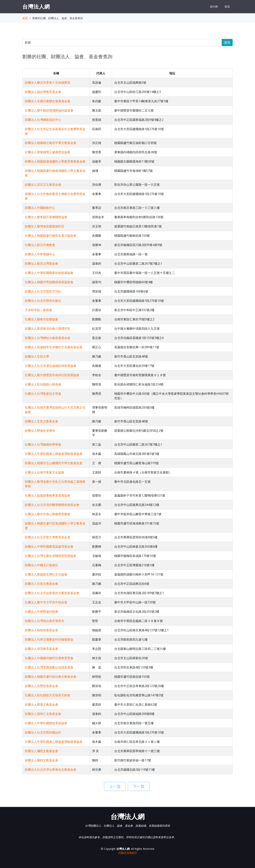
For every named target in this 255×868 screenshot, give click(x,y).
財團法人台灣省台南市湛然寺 (45, 621)
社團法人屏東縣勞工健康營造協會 (48, 152)
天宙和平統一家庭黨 (38, 310)
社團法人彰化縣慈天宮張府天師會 (48, 695)
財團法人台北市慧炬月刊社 (43, 291)
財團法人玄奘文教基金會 (41, 421)
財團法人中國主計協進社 (41, 565)
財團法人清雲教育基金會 (41, 649)
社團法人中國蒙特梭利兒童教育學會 (49, 658)
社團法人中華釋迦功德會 (41, 612)
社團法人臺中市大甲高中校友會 (46, 602)
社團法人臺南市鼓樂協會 (41, 319)
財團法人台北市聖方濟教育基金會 (48, 537)
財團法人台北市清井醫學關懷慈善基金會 (52, 505)
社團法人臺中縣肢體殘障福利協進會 (49, 110)
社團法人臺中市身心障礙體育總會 (48, 514)
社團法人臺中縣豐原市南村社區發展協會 (52, 375)
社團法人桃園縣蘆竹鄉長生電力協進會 (51, 236)
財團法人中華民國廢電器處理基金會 (49, 546)
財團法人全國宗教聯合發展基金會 (48, 101)
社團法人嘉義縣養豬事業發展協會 (48, 495)
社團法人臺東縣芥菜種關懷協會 (46, 217)
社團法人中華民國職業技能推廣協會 (49, 273)
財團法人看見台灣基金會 (41, 263)
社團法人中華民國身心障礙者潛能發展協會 (54, 454)
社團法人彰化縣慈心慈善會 (43, 384)
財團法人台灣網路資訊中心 (43, 120)
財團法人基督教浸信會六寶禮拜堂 (48, 329)
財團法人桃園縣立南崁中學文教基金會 (51, 143)
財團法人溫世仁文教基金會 (43, 714)
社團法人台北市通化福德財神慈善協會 (51, 366)
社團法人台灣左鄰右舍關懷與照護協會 (51, 556)
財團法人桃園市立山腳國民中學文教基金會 (54, 463)
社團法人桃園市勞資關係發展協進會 (49, 282)
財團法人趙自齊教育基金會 (43, 92)
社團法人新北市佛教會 (40, 245)
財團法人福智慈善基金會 (41, 630)
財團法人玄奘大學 (37, 356)
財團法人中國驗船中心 (40, 208)
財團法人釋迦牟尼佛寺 (40, 431)
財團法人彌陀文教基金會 (41, 751)
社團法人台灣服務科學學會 (43, 444)
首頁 (227, 7)
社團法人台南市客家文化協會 (45, 472)
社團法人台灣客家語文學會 (43, 394)
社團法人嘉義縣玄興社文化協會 (46, 574)
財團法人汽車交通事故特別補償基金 (49, 639)
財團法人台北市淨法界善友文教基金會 (51, 770)
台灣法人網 (36, 6)
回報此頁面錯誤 (127, 853)
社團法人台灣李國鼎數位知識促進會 (49, 667)
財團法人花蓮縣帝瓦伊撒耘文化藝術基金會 (54, 347)
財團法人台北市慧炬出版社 (43, 301)
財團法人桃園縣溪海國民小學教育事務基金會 (55, 161)
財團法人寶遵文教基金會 (41, 704)
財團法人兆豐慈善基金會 (41, 686)
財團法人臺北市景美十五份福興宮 (48, 83)
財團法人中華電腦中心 (40, 254)
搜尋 (227, 42)
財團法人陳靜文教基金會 (41, 760)
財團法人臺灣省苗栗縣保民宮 (45, 226)
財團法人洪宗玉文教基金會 (43, 185)
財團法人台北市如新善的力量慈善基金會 (52, 593)
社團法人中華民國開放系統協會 (46, 723)
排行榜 (214, 7)
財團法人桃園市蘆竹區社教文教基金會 (51, 677)
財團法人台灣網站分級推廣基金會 (48, 338)
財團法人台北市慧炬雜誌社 (43, 732)
